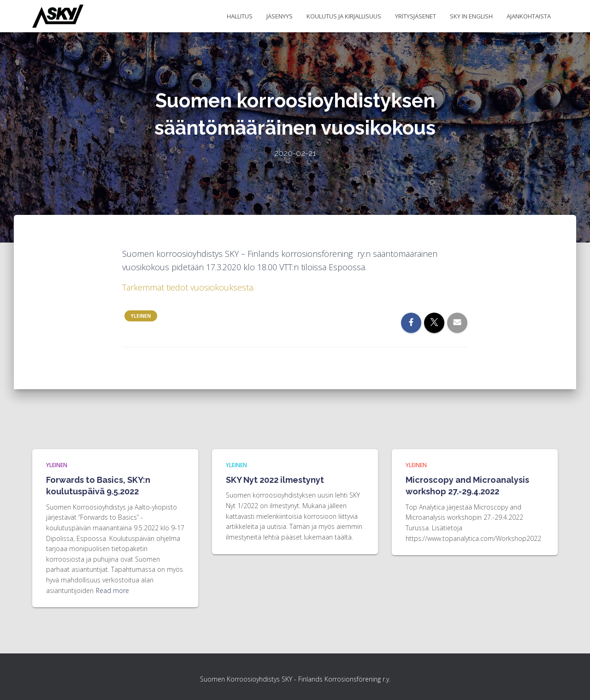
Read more (112, 590)
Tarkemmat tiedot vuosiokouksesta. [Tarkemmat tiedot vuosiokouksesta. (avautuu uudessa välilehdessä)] (188, 287)
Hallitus (240, 16)
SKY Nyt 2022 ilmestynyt (275, 480)
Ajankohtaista (529, 16)
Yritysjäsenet (416, 16)
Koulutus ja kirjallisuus (344, 16)
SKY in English (471, 16)
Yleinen (141, 316)
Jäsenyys (280, 16)
